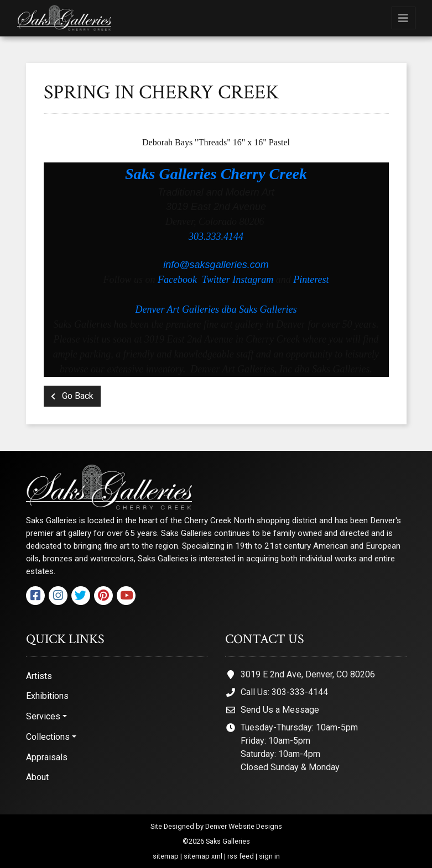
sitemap (166, 856)
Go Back (72, 396)
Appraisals (47, 757)
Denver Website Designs (244, 826)
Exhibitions (47, 696)
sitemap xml (203, 856)
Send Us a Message (280, 710)
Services (43, 716)
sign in (269, 856)
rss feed (241, 856)
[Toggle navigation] (404, 18)
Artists (39, 676)
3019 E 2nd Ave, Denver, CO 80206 (308, 674)
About (37, 777)
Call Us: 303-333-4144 (284, 692)
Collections (48, 737)
